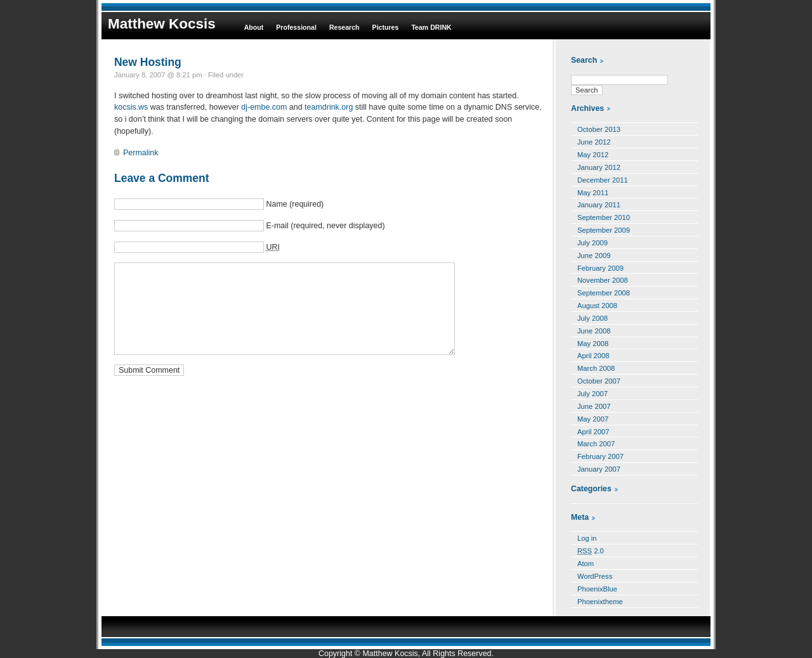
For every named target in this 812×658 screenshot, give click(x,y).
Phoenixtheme (600, 602)
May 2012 (593, 155)
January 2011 (599, 205)
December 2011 (603, 180)
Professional (296, 27)
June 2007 (594, 406)
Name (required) (295, 204)
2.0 (591, 551)
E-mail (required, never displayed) (325, 226)
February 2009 (600, 268)
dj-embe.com (264, 107)
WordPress (595, 576)
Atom (586, 564)
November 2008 (603, 280)
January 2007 (599, 469)
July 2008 (593, 318)
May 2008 (593, 344)
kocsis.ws (131, 107)
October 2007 (599, 381)
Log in (587, 538)
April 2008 (593, 356)
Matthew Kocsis (162, 24)
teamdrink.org (329, 107)
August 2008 (597, 306)
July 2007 (593, 394)
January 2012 (599, 167)
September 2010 (604, 217)
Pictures (386, 27)
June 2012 (594, 142)
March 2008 (596, 368)
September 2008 (604, 293)
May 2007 (593, 419)
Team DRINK (431, 27)
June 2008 (594, 331)
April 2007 (593, 432)
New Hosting (148, 62)
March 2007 (596, 444)
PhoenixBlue (597, 589)
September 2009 (604, 230)
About (254, 27)
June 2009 (594, 255)
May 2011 (593, 193)
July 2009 (593, 243)
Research (344, 27)
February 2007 (600, 456)
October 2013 (599, 129)
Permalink (141, 153)
